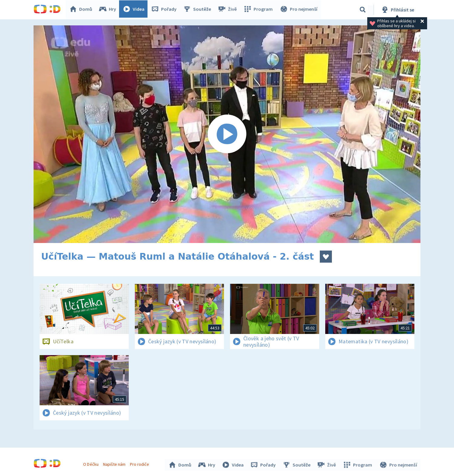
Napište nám (115, 463)
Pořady (165, 10)
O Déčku (92, 463)
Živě (229, 10)
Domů (82, 10)
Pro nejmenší (299, 10)
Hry (109, 10)
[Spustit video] (227, 134)
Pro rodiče (140, 463)
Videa (135, 10)
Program (259, 10)
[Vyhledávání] (363, 10)
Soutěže (199, 10)
